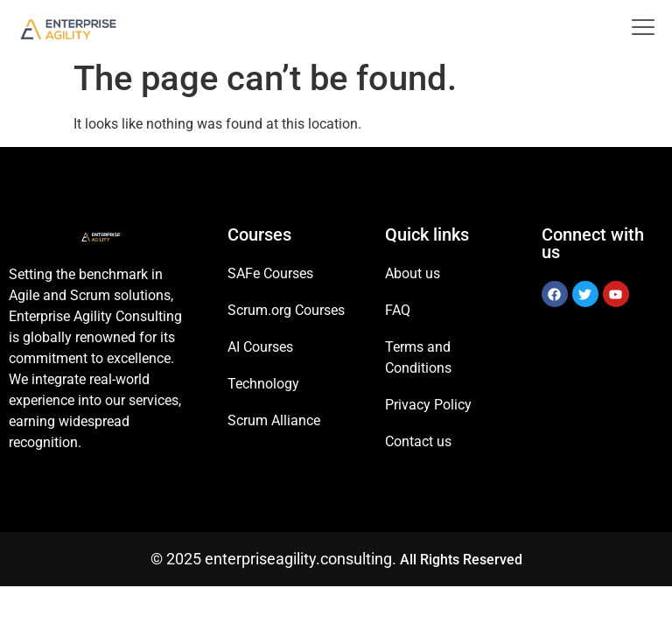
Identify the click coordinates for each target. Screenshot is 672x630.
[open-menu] (636, 29)
